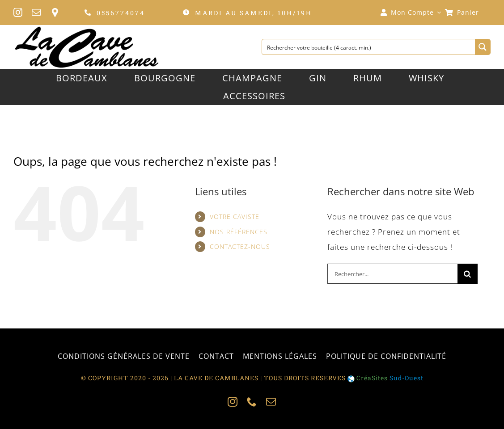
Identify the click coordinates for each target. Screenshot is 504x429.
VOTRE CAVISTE (235, 217)
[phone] (252, 402)
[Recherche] (468, 274)
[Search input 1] (369, 47)
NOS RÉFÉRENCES (239, 232)
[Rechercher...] (392, 274)
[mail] (36, 13)
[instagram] (18, 13)
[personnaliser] (55, 13)
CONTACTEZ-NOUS (240, 246)
